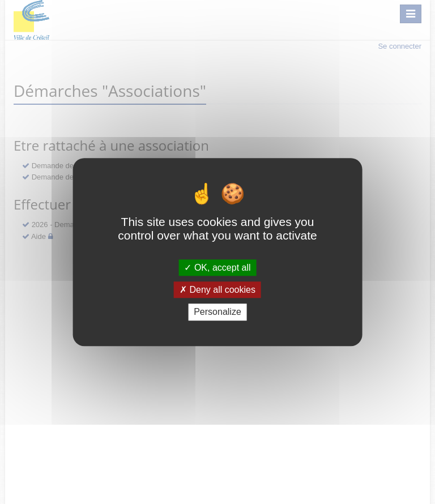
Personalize (217, 312)
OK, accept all (217, 268)
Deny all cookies (217, 290)
